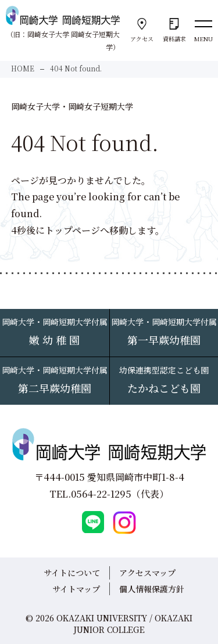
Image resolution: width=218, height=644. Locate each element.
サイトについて (72, 573)
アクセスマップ (147, 573)
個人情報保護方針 (152, 589)
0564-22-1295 (101, 494)
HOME (23, 68)
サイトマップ (76, 589)
